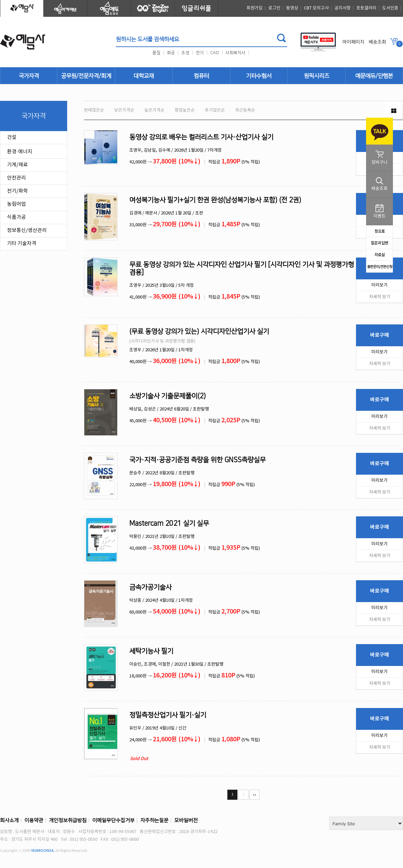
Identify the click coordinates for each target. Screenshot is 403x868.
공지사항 (343, 8)
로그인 (274, 8)
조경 (185, 53)
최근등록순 (245, 110)
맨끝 (255, 795)
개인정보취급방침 (68, 820)
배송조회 (377, 42)
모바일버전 (186, 820)
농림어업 (16, 204)
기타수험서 (259, 76)
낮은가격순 (124, 110)
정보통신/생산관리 (27, 230)
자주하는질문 (154, 820)
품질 (156, 53)
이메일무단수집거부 (114, 820)
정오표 (379, 231)
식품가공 (16, 217)
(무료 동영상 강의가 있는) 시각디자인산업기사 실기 (199, 331)
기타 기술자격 (22, 244)
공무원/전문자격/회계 (86, 76)
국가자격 (29, 76)
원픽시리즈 (317, 76)
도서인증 (390, 8)
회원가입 (255, 8)
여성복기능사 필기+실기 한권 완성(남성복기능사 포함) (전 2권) (215, 200)
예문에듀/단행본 (374, 76)
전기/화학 (17, 191)
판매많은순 (94, 110)
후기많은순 (215, 110)
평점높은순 (185, 110)
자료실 (379, 255)
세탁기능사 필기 (151, 651)
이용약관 (34, 820)
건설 (12, 137)
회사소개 (9, 820)
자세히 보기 (380, 297)
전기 (200, 53)
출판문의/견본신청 (380, 267)
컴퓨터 (201, 76)
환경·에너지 (20, 152)
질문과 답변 (379, 243)
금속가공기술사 (150, 587)
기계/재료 (17, 165)
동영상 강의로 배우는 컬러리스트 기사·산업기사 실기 (201, 137)
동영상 (292, 8)
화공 (171, 53)
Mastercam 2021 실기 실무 (169, 523)
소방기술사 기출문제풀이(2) (168, 396)
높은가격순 (154, 110)
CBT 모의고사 (316, 8)
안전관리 (16, 178)
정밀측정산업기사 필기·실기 (168, 715)
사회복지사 (235, 53)
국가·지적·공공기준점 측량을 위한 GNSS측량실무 (197, 460)
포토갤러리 (366, 8)
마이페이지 (353, 42)
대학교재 (144, 76)
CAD (215, 53)
